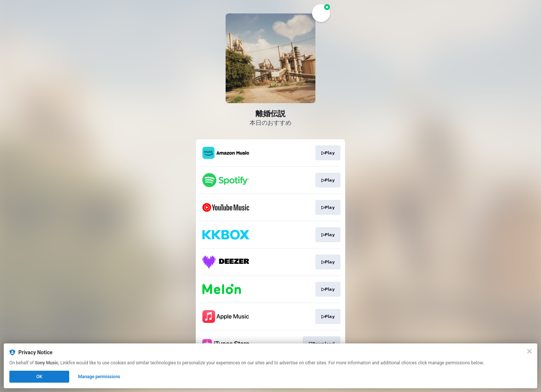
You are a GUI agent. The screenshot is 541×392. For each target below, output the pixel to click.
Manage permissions (99, 377)
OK (39, 377)
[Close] (529, 351)
